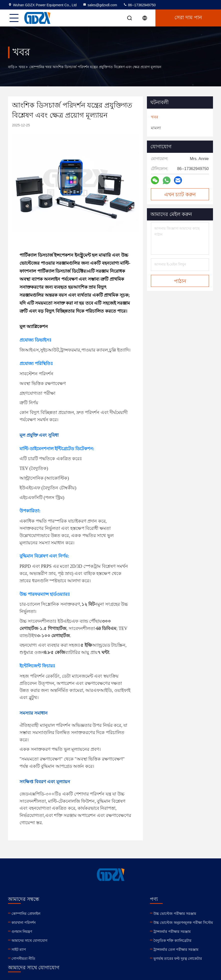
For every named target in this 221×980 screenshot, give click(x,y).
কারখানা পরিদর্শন (24, 923)
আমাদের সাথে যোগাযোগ (29, 941)
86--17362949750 (139, 5)
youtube (147, 947)
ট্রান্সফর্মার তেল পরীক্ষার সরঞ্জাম (82, 950)
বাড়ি (11, 67)
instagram (169, 947)
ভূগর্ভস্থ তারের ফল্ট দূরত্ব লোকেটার (84, 959)
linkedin (136, 947)
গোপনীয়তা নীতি (23, 959)
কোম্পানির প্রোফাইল (26, 914)
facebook (158, 947)
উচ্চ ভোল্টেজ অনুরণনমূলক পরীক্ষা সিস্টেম (90, 923)
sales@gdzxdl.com (100, 5)
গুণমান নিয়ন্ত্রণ (22, 932)
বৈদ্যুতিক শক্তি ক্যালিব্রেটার (79, 941)
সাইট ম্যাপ (19, 950)
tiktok (180, 947)
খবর (22, 67)
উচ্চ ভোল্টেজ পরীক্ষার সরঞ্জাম (81, 914)
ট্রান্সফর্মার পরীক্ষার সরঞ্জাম (78, 932)
